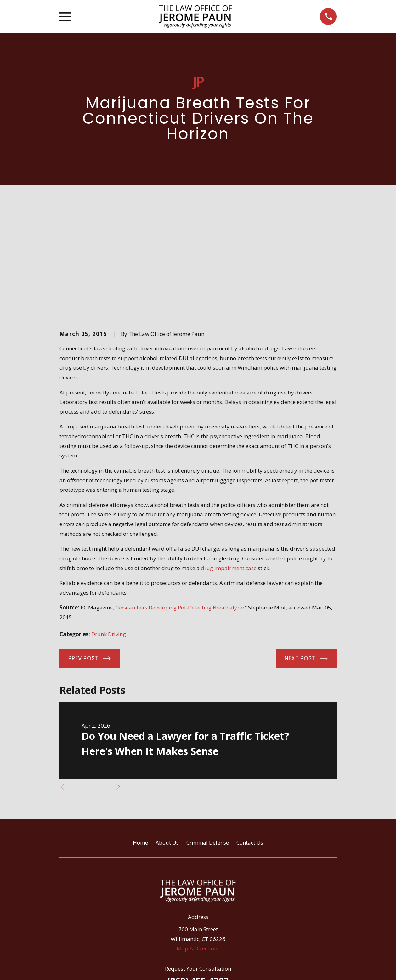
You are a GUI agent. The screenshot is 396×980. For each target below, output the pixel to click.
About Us (167, 735)
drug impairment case (229, 461)
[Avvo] (198, 904)
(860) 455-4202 (198, 873)
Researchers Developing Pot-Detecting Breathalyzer (181, 500)
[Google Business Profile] (215, 904)
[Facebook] (182, 904)
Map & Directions (198, 841)
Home (140, 735)
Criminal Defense (208, 735)
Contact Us (250, 735)
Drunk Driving (109, 527)
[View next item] (121, 680)
